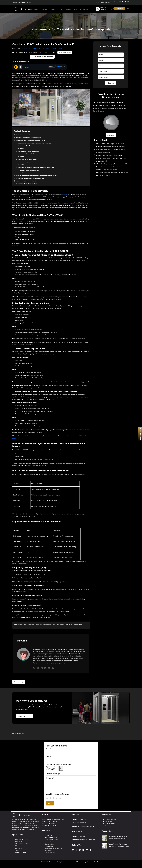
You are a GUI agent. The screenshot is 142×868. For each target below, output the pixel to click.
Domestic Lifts (50, 844)
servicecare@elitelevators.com (86, 840)
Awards (107, 826)
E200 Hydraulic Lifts (21, 844)
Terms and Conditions (94, 862)
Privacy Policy (75, 862)
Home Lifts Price (50, 853)
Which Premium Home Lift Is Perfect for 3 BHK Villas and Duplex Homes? (118, 838)
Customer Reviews (111, 819)
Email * (48, 757)
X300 (17, 450)
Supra (17, 850)
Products (44, 9)
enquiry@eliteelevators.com (85, 826)
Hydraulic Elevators (51, 837)
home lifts (64, 195)
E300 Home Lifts (20, 846)
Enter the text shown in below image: (59, 765)
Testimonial (108, 821)
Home (14, 49)
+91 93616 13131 (106, 10)
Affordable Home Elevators (53, 848)
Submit (111, 83)
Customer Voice (110, 824)
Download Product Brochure (43, 57)
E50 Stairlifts (19, 848)
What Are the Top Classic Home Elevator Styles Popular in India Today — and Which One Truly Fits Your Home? (112, 158)
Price (60, 9)
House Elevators (50, 846)
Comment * (50, 778)
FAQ (80, 9)
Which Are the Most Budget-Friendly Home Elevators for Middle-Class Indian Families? (118, 845)
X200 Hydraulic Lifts (21, 839)
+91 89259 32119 (82, 836)
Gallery (53, 9)
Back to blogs (19, 682)
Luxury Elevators (50, 842)
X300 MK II (18, 842)
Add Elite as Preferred (65, 52)
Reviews (108, 2)
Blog (76, 9)
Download (111, 135)
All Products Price (21, 852)
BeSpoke (85, 9)
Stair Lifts (48, 850)
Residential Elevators (52, 840)
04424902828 (81, 823)
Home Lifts (48, 835)
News (102, 2)
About (97, 2)
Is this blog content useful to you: (57, 794)
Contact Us (119, 9)
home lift (24, 84)
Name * (48, 749)
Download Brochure (25, 716)
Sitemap (84, 862)
